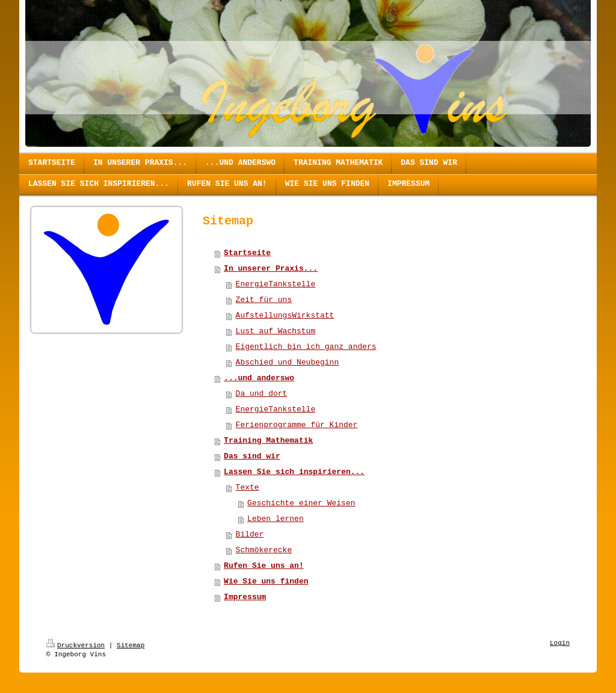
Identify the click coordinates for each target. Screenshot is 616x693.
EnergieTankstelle (276, 284)
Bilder (250, 534)
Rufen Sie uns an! (264, 566)
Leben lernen (276, 519)
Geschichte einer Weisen (301, 503)
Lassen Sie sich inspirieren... (294, 472)
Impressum (245, 597)
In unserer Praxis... (271, 269)
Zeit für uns (264, 300)
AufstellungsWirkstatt (285, 316)
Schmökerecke (264, 550)
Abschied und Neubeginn (288, 362)
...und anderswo (259, 378)
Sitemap (131, 645)
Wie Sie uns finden (266, 581)
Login (560, 643)
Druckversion (75, 645)
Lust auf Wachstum (276, 331)
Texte (248, 488)
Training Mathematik (268, 441)
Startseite (247, 253)
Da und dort (262, 394)
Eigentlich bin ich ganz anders (306, 347)
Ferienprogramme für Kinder (297, 425)
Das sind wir (252, 456)
